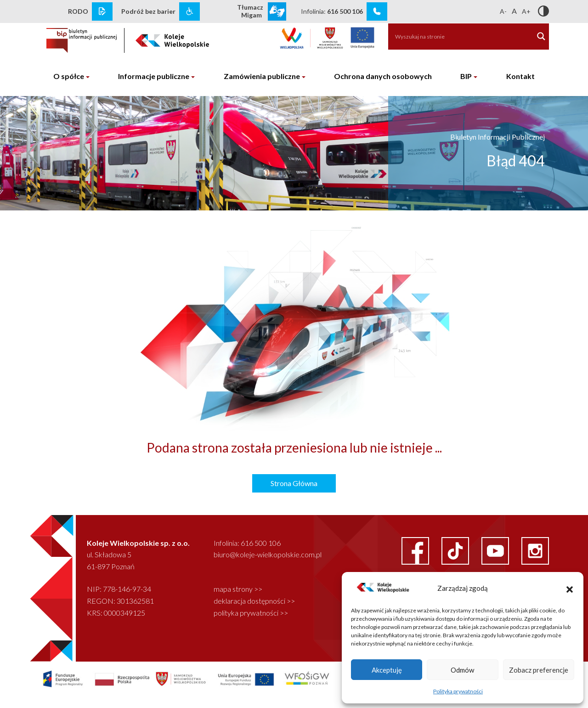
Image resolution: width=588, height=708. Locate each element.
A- (503, 11)
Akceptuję (387, 670)
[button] (570, 588)
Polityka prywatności (458, 691)
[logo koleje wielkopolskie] (173, 38)
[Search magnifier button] (541, 36)
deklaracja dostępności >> (254, 601)
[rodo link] (102, 11)
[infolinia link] (377, 11)
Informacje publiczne (154, 76)
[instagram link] (535, 550)
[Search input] (456, 36)
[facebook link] (416, 550)
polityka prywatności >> (251, 613)
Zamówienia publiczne (262, 76)
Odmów (462, 670)
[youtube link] (496, 550)
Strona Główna (294, 483)
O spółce (69, 76)
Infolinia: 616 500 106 (247, 543)
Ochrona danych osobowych (383, 76)
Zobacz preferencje (539, 670)
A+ (526, 11)
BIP (466, 76)
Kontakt (520, 76)
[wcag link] (189, 11)
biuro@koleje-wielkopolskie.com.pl (268, 554)
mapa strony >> (238, 589)
